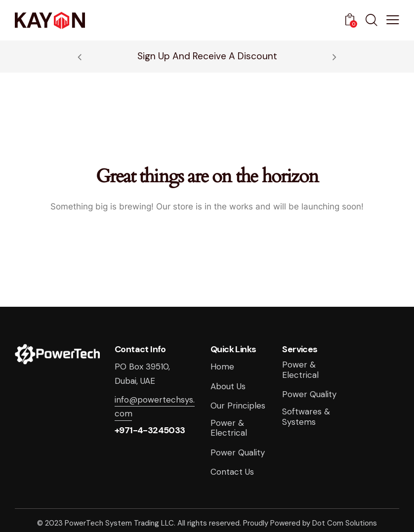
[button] (393, 20)
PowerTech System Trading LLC (119, 523)
